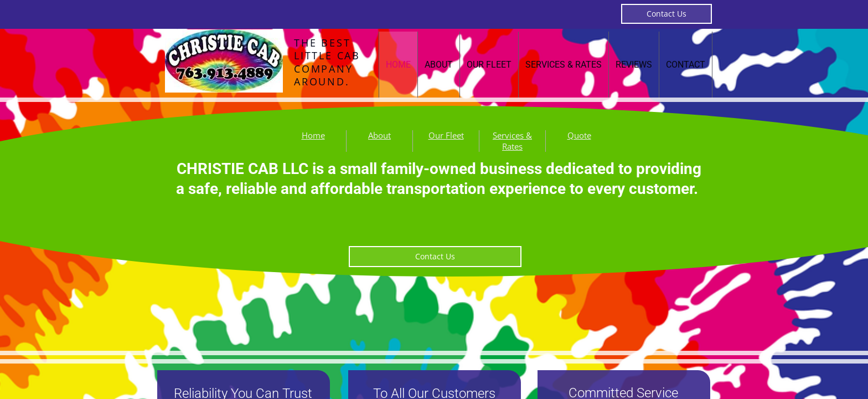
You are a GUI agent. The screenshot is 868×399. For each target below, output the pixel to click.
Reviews (634, 65)
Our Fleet (489, 65)
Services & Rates (564, 65)
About (439, 65)
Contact (686, 65)
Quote (579, 135)
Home (398, 65)
